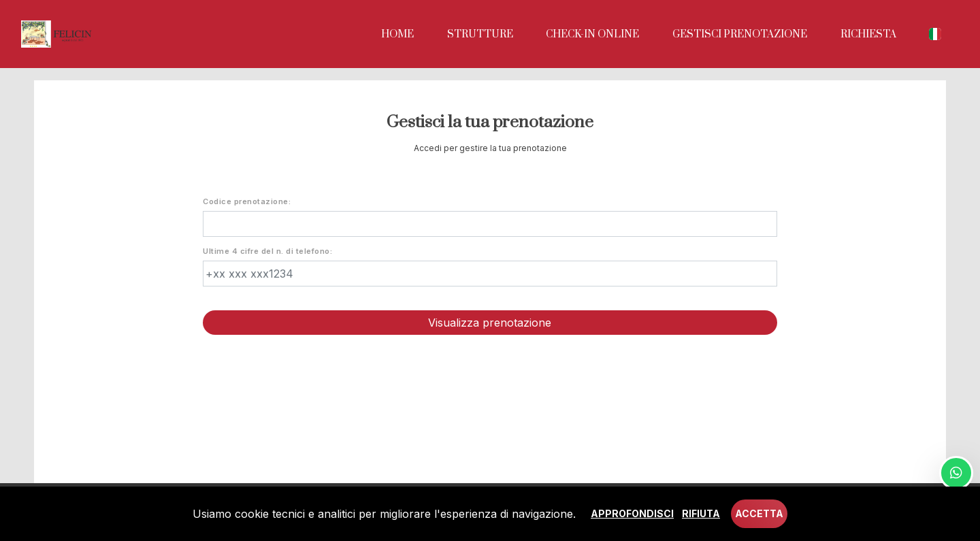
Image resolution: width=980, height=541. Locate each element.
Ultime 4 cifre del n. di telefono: (267, 251)
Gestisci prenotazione (740, 34)
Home (397, 34)
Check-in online (592, 34)
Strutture (480, 34)
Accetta (759, 513)
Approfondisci (632, 513)
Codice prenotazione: (247, 202)
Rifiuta (701, 513)
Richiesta (868, 34)
